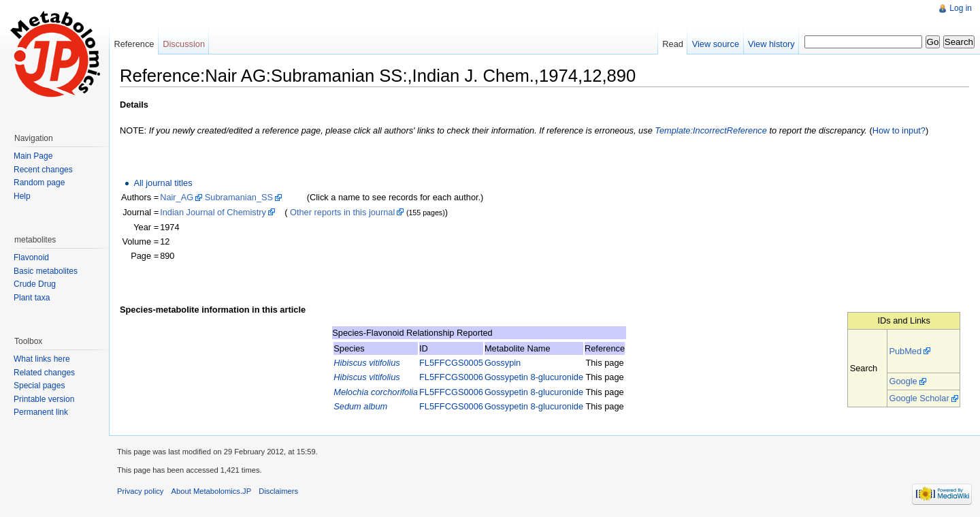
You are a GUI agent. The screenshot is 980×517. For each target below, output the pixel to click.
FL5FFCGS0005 (451, 363)
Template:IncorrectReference (711, 130)
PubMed (905, 351)
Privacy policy (140, 491)
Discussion (184, 44)
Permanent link (41, 412)
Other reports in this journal (342, 212)
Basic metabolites (46, 271)
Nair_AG (177, 197)
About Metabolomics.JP (212, 491)
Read (673, 44)
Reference (134, 44)
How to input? (899, 130)
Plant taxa (32, 298)
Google (903, 381)
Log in (961, 8)
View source (716, 44)
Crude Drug (35, 284)
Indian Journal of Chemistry (213, 212)
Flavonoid (31, 257)
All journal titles (163, 183)
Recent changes (43, 170)
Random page (39, 183)
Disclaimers (278, 491)
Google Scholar (919, 398)
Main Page (33, 156)
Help (22, 196)
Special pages (39, 386)
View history (771, 44)
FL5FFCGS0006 (451, 377)
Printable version (44, 399)
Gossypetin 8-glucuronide (534, 377)
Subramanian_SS (239, 197)
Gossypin (503, 363)
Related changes (44, 373)
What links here (42, 359)
